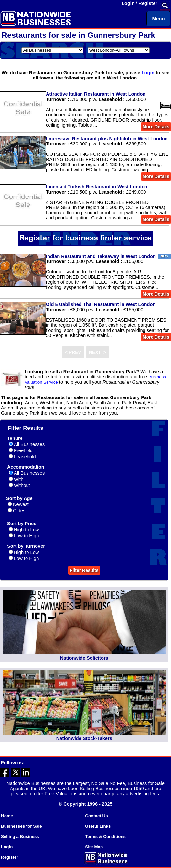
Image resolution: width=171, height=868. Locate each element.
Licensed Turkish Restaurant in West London (97, 187)
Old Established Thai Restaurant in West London (101, 304)
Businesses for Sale (21, 826)
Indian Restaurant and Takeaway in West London (101, 256)
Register (148, 3)
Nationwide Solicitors (84, 658)
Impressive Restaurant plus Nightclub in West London (107, 139)
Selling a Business (20, 836)
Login (128, 3)
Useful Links (98, 826)
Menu (158, 19)
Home (7, 816)
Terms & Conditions (105, 836)
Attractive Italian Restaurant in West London (96, 94)
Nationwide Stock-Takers (84, 738)
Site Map (94, 847)
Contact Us (96, 816)
